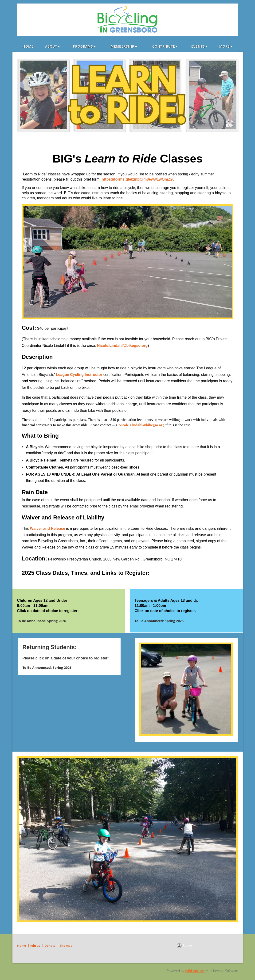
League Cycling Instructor (79, 375)
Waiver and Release (47, 528)
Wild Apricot (195, 971)
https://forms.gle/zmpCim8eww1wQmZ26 (138, 179)
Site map (66, 946)
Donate (50, 946)
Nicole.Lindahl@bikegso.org (122, 346)
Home (22, 946)
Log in (187, 945)
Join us (35, 946)
